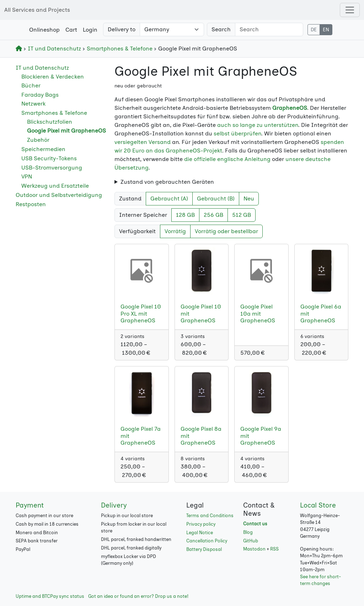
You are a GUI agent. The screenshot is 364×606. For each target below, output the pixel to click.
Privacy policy (201, 524)
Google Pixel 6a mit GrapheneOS (321, 313)
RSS (274, 549)
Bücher (31, 85)
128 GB (185, 215)
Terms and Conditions (210, 516)
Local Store (318, 505)
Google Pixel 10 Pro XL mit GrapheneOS (141, 313)
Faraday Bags (40, 95)
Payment (30, 505)
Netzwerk (33, 104)
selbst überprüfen (237, 133)
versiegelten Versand (143, 142)
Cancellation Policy (207, 541)
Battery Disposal (204, 549)
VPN (27, 176)
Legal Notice (200, 533)
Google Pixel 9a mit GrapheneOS (261, 436)
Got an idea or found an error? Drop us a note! (138, 596)
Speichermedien (43, 149)
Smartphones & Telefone (118, 49)
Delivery (114, 505)
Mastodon (254, 549)
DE (314, 30)
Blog (248, 532)
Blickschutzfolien (50, 122)
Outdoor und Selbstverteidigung (59, 195)
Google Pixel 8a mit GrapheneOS (201, 436)
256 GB (213, 215)
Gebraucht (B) (216, 199)
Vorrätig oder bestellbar (226, 231)
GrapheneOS (290, 108)
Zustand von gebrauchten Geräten (167, 182)
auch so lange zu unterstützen (258, 125)
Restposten (31, 204)
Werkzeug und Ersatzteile (55, 186)
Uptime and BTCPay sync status (50, 596)
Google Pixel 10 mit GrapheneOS (201, 313)
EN (326, 30)
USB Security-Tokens (49, 158)
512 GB (242, 215)
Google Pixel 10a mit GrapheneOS (258, 313)
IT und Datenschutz (53, 49)
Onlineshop (44, 30)
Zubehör (38, 140)
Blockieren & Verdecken (53, 77)
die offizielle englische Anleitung (227, 159)
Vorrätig (175, 231)
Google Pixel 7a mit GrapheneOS (141, 436)
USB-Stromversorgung (52, 168)
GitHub (251, 541)
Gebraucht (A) (169, 199)
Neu (249, 199)
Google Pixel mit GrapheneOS (66, 131)
